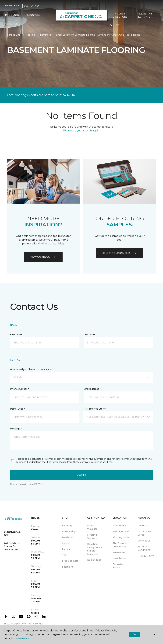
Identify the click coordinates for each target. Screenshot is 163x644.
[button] (112, 25)
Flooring (30, 35)
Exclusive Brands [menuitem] (118, 566)
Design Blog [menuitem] (94, 560)
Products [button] (12, 15)
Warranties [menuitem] (119, 552)
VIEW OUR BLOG (43, 257)
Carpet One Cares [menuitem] (144, 533)
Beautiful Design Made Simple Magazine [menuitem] (95, 549)
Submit (81, 475)
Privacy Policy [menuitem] (146, 556)
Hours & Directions (120, 15)
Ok (135, 634)
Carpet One (14, 35)
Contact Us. (69, 95)
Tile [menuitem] (64, 555)
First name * (17, 334)
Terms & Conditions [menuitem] (144, 548)
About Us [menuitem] (143, 526)
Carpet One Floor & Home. (28, 624)
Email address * (92, 389)
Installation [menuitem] (119, 558)
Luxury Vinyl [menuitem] (69, 531)
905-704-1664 (32, 6)
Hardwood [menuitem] (68, 537)
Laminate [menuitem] (67, 549)
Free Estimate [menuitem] (70, 561)
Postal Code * (17, 409)
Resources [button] (33, 15)
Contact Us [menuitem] (144, 541)
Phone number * (19, 389)
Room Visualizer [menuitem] (93, 527)
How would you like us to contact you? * (32, 369)
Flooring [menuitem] (67, 526)
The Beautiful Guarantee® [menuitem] (120, 545)
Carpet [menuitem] (66, 543)
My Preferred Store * (95, 409)
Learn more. (22, 638)
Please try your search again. (82, 131)
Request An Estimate (144, 15)
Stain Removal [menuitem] (121, 526)
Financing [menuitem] (68, 567)
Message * (16, 429)
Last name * (90, 334)
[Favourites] (118, 25)
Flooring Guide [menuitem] (121, 537)
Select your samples (120, 253)
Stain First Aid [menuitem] (121, 531)
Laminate (46, 35)
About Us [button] (11, 24)
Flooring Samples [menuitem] (92, 536)
